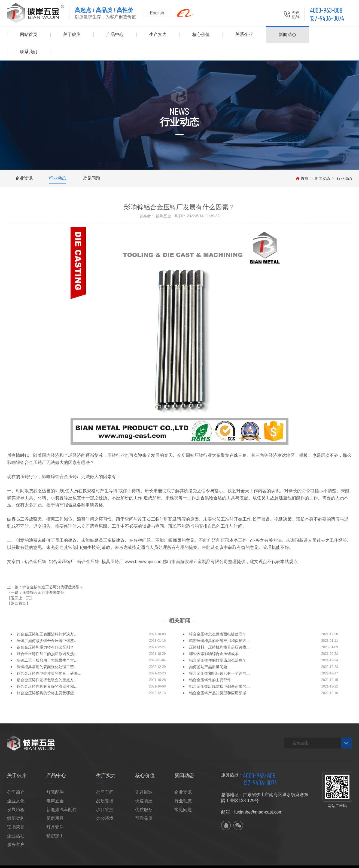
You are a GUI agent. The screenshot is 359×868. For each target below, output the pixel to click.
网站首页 (29, 35)
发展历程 (16, 792)
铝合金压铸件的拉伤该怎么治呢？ (218, 643)
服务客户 (16, 827)
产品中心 (115, 35)
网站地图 (87, 855)
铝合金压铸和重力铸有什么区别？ (45, 630)
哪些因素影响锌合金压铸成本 (214, 637)
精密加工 (55, 819)
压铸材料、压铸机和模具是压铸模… (220, 630)
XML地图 (105, 855)
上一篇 (45, 570)
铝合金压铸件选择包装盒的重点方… (47, 663)
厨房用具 (55, 801)
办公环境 (105, 801)
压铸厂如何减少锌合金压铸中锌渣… (47, 624)
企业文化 (16, 784)
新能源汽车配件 (62, 792)
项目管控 (105, 792)
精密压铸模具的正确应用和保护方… (220, 624)
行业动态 (58, 161)
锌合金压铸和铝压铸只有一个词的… (220, 656)
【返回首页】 (19, 586)
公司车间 (105, 775)
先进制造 (144, 775)
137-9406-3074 (327, 18)
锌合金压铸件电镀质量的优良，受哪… (49, 656)
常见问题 (92, 161)
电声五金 (55, 784)
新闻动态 (287, 35)
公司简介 (16, 775)
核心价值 (201, 35)
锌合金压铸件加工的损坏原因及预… (47, 637)
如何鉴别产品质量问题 (208, 650)
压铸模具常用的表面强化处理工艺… (47, 650)
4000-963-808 (326, 10)
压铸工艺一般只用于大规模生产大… (47, 643)
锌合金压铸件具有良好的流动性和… (47, 669)
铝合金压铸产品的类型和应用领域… (220, 676)
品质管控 (105, 784)
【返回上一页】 (20, 581)
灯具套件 (55, 810)
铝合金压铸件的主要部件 (210, 663)
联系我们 (330, 35)
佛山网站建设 (324, 855)
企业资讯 (24, 161)
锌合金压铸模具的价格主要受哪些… (47, 676)
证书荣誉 (16, 810)
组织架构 (16, 801)
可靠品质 (144, 801)
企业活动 (16, 819)
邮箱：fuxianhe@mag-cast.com (252, 795)
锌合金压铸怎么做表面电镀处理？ (218, 617)
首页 (302, 161)
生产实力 (158, 35)
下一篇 (36, 575)
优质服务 (144, 792)
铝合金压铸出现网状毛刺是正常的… (220, 669)
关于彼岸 (72, 35)
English (157, 13)
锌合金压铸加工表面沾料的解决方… (47, 617)
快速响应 (144, 784)
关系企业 (244, 35)
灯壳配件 (55, 775)
